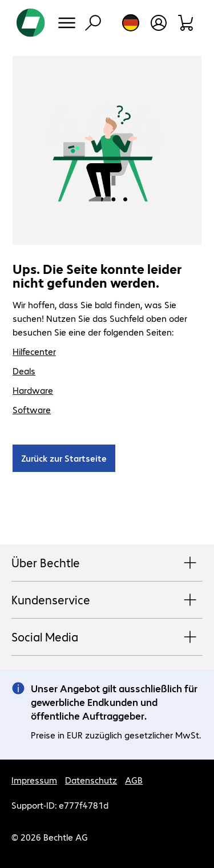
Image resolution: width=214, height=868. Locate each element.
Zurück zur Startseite (64, 458)
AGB (134, 780)
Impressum (34, 780)
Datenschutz (91, 780)
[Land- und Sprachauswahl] (131, 23)
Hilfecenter (34, 351)
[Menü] (67, 23)
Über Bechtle (107, 563)
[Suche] (93, 23)
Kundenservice (107, 600)
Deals (24, 371)
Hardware (33, 390)
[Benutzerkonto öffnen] (159, 23)
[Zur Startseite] (31, 23)
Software (32, 409)
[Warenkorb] (186, 23)
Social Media (107, 637)
